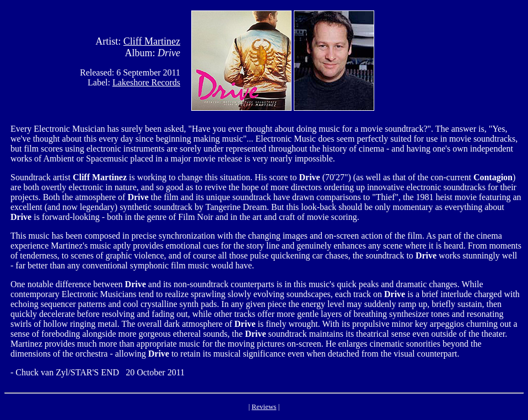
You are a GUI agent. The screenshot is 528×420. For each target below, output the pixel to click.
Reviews (264, 406)
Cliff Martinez (152, 41)
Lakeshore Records (146, 82)
